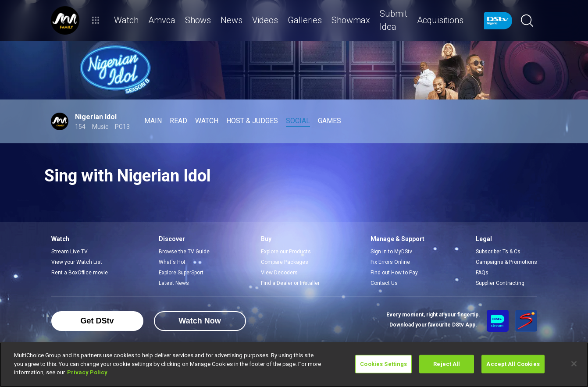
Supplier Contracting (500, 283)
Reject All (447, 364)
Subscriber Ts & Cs (498, 252)
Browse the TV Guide (184, 252)
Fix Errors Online (390, 262)
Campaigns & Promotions (506, 262)
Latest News (174, 283)
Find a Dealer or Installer (290, 283)
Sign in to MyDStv (391, 252)
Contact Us (384, 283)
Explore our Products (286, 252)
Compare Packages (285, 262)
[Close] (574, 364)
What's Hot (172, 262)
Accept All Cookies (513, 364)
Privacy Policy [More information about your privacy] (87, 372)
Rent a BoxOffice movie (80, 273)
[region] (294, 365)
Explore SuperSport (181, 273)
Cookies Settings (383, 364)
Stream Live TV (69, 252)
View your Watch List (77, 262)
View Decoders (279, 273)
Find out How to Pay (394, 273)
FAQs (482, 273)
